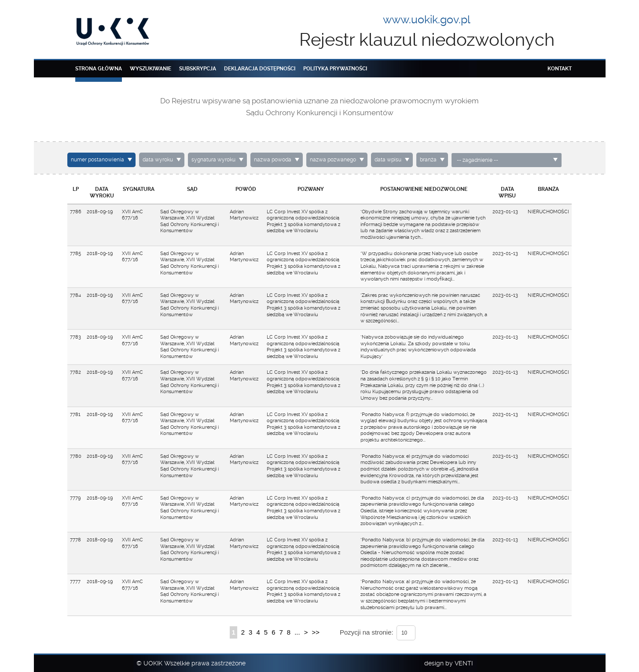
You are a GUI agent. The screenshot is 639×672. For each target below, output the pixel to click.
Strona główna (99, 69)
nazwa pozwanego (333, 160)
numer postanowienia (97, 160)
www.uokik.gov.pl (427, 20)
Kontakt (560, 69)
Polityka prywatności (335, 69)
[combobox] (507, 160)
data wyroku (158, 160)
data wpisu (388, 160)
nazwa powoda (273, 160)
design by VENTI (448, 663)
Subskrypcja (198, 69)
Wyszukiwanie (151, 69)
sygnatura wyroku (213, 160)
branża (428, 160)
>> (316, 632)
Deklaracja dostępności (260, 69)
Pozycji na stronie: (367, 632)
